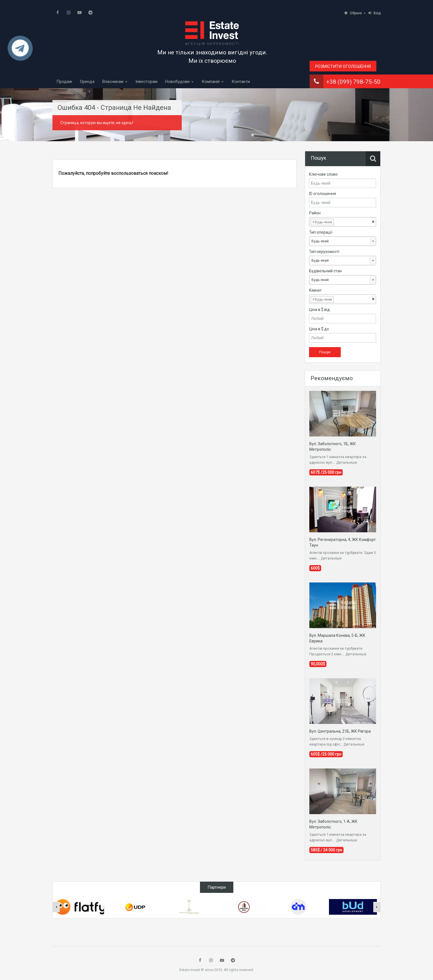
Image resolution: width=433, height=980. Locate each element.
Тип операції (321, 232)
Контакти (241, 82)
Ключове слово (323, 174)
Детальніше (347, 462)
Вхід (374, 13)
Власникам (113, 82)
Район (315, 213)
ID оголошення (323, 194)
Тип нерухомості (324, 252)
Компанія (211, 82)
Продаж (64, 82)
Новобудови (177, 82)
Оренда (87, 82)
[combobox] (343, 222)
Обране (353, 13)
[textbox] (339, 222)
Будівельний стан (325, 271)
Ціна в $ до (319, 329)
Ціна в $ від (319, 310)
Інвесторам (146, 82)
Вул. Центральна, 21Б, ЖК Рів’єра (340, 731)
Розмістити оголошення (343, 66)
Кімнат (315, 290)
